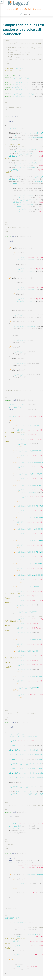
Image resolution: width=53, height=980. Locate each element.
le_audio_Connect (27, 195)
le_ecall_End (15, 826)
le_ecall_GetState (23, 792)
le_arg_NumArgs (20, 923)
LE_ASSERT (13, 745)
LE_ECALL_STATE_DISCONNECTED (31, 462)
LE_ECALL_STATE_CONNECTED (30, 451)
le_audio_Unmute (24, 605)
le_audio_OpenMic (27, 154)
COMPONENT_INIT (12, 918)
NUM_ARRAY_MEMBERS (36, 874)
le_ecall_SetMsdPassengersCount (33, 778)
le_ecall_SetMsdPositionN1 (31, 769)
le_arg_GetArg (32, 934)
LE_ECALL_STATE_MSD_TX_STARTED (32, 506)
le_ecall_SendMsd (29, 492)
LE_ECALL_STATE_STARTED (29, 425)
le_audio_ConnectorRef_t (23, 94)
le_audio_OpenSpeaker (30, 149)
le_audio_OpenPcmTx (29, 163)
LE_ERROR (25, 497)
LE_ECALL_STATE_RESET (28, 612)
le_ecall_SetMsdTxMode (29, 755)
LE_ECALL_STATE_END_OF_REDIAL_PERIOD (35, 676)
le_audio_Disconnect (26, 260)
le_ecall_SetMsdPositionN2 (31, 773)
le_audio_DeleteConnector (25, 315)
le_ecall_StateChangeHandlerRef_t (25, 736)
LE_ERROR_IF (14, 135)
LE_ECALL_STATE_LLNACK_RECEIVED (33, 518)
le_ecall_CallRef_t (21, 78)
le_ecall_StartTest (28, 787)
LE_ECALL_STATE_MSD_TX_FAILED (32, 552)
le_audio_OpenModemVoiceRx (37, 133)
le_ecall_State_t (17, 407)
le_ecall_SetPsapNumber (30, 750)
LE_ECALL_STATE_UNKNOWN (29, 688)
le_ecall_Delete (16, 828)
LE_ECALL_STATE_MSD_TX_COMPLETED (33, 541)
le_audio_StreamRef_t (22, 82)
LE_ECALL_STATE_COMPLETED (30, 640)
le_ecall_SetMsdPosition (30, 764)
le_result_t (14, 128)
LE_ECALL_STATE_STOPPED (29, 587)
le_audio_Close (20, 340)
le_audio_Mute (23, 444)
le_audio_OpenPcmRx (28, 168)
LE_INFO (20, 257)
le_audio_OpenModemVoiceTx (37, 138)
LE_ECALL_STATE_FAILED (28, 651)
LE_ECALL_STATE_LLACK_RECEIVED (32, 529)
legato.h (19, 69)
